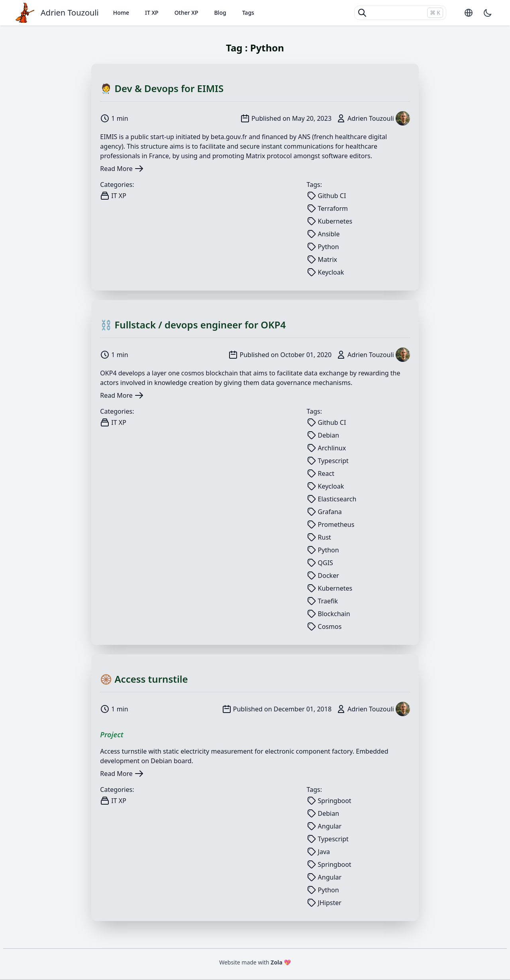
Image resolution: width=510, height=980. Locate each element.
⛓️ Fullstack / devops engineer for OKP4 (193, 325)
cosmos (193, 373)
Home (121, 13)
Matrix (255, 156)
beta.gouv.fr (229, 137)
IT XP (152, 13)
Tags (248, 13)
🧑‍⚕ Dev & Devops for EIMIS (162, 88)
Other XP (186, 13)
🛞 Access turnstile (144, 679)
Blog (220, 13)
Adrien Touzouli (70, 13)
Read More (122, 169)
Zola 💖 (281, 962)
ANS (304, 137)
